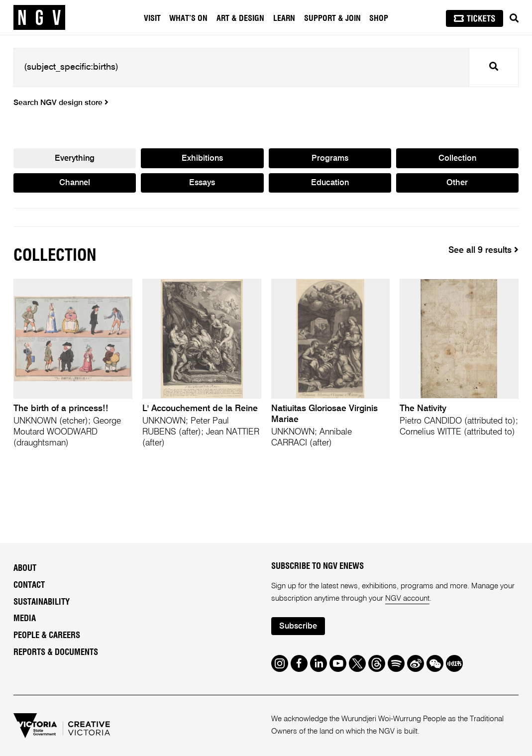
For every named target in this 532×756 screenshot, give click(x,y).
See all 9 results (483, 250)
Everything (75, 159)
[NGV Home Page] (39, 17)
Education (330, 184)
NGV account (407, 598)
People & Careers (47, 636)
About (25, 569)
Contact (29, 585)
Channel (75, 184)
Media (25, 619)
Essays (202, 184)
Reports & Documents (56, 652)
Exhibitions (202, 159)
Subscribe (299, 626)
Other (457, 184)
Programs (330, 159)
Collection (457, 159)
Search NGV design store (61, 103)
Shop (379, 18)
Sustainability (42, 602)
